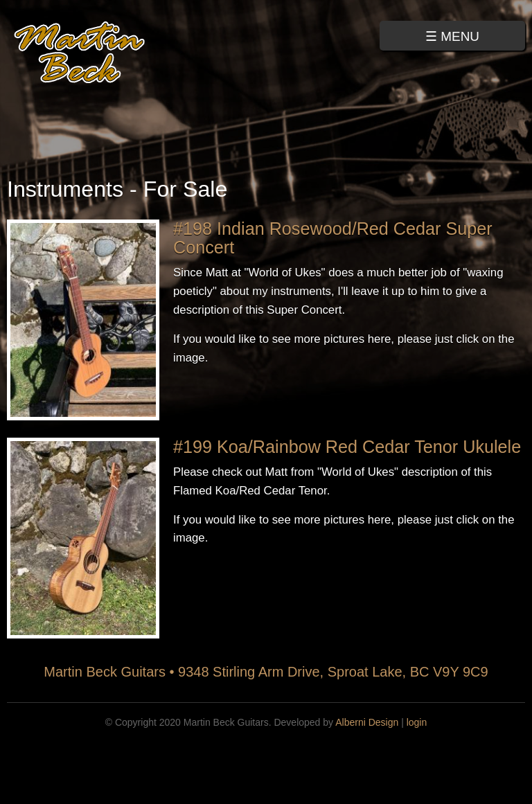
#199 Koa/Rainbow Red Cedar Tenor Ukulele (347, 447)
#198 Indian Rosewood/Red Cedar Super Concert (333, 238)
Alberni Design (367, 722)
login (417, 722)
